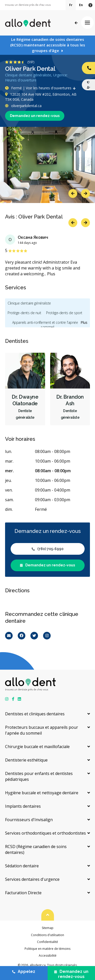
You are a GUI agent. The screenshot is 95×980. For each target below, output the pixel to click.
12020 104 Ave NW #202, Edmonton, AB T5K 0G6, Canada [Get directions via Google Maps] (41, 97)
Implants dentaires (23, 806)
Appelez (24, 971)
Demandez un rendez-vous (35, 116)
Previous (73, 193)
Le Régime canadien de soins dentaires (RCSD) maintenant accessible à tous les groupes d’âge (48, 45)
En (81, 5)
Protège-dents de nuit (24, 313)
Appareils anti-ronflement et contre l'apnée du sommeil (48, 325)
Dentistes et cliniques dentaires (35, 714)
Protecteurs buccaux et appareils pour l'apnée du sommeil (42, 730)
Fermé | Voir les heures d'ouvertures (42, 88)
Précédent (76, 23)
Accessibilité (48, 956)
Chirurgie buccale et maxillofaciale (37, 747)
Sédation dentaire (22, 866)
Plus (51, 274)
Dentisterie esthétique (26, 760)
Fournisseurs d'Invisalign (29, 820)
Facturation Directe (23, 893)
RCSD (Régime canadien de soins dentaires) (36, 849)
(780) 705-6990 (48, 549)
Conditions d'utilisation (48, 935)
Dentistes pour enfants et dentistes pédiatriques (39, 776)
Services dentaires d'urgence (32, 879)
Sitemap (48, 928)
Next (86, 193)
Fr (71, 5)
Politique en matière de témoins (48, 949)
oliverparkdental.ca (23, 106)
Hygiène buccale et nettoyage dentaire (42, 793)
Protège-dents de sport (64, 313)
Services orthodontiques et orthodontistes (45, 833)
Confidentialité (48, 942)
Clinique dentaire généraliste (29, 303)
